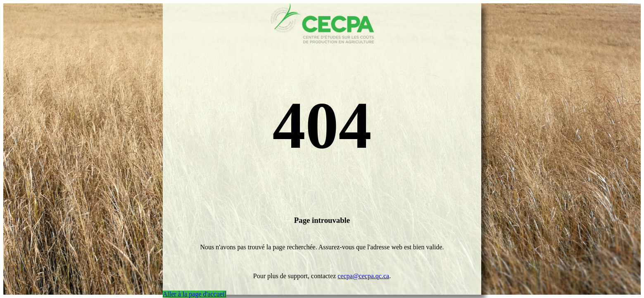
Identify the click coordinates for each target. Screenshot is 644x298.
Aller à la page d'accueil (195, 294)
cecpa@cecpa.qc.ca (363, 276)
